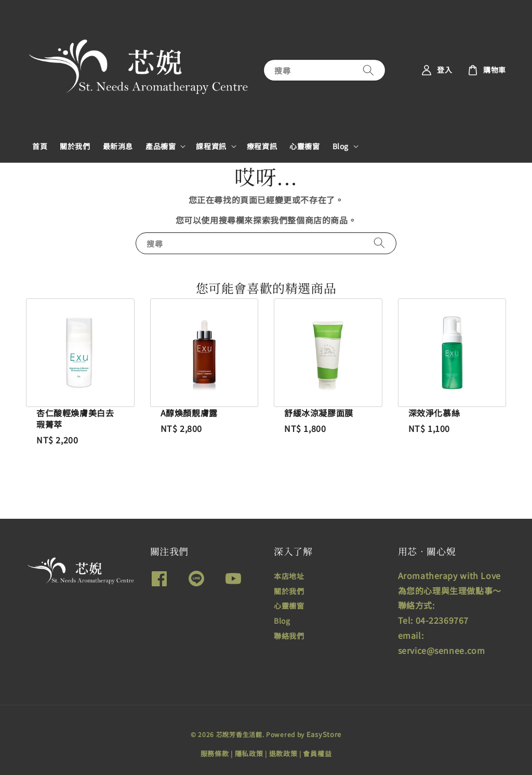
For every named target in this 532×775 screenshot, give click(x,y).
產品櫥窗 (161, 146)
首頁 (40, 146)
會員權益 (317, 753)
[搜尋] (368, 70)
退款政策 (283, 753)
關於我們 (75, 146)
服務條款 (215, 753)
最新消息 (118, 146)
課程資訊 (211, 146)
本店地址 (289, 576)
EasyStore (324, 734)
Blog (341, 146)
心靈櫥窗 (304, 146)
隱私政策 (249, 753)
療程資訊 (262, 146)
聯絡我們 (289, 636)
